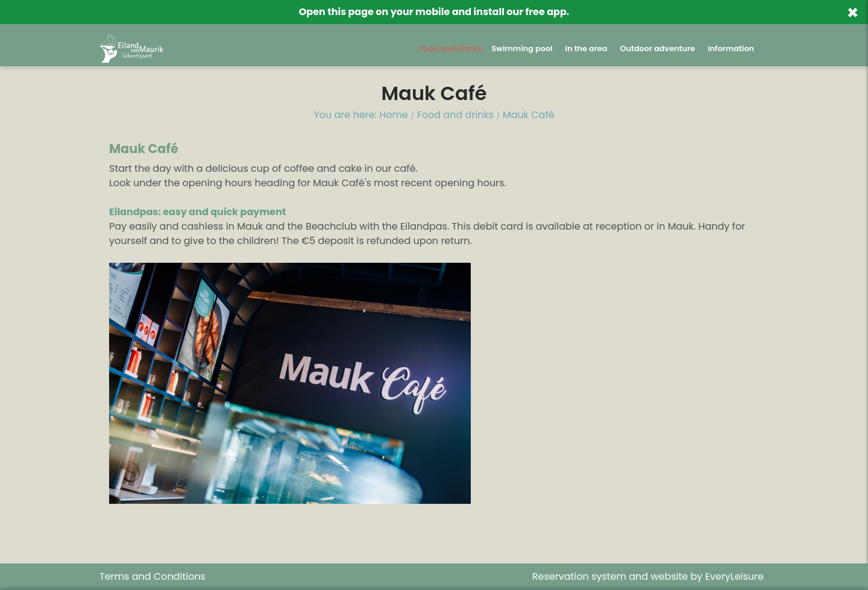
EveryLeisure (734, 576)
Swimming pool (522, 49)
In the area (587, 49)
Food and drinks (450, 49)
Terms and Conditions (153, 576)
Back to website (670, 15)
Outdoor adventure (657, 49)
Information (731, 49)
